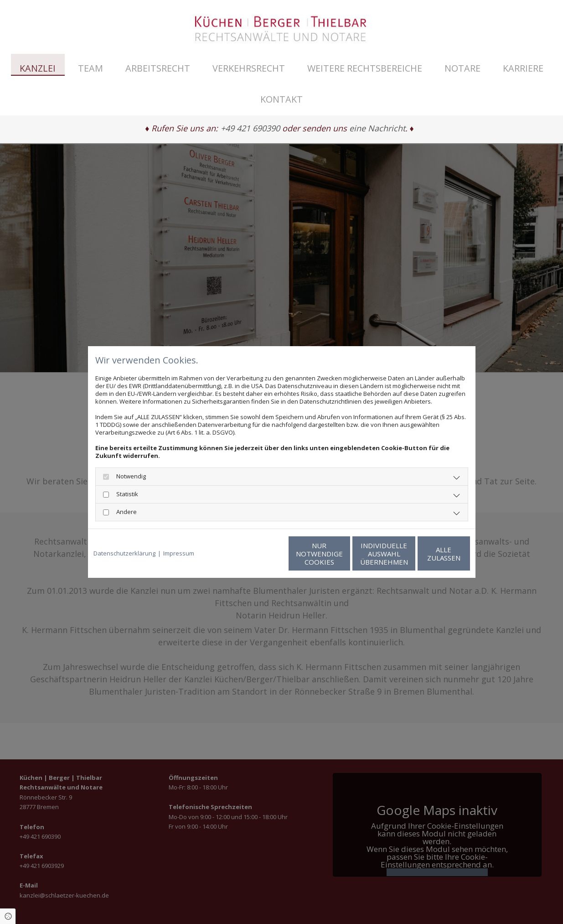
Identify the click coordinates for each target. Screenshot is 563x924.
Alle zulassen (428, 554)
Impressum (179, 553)
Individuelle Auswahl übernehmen (341, 554)
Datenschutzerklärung (124, 553)
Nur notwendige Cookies (255, 554)
